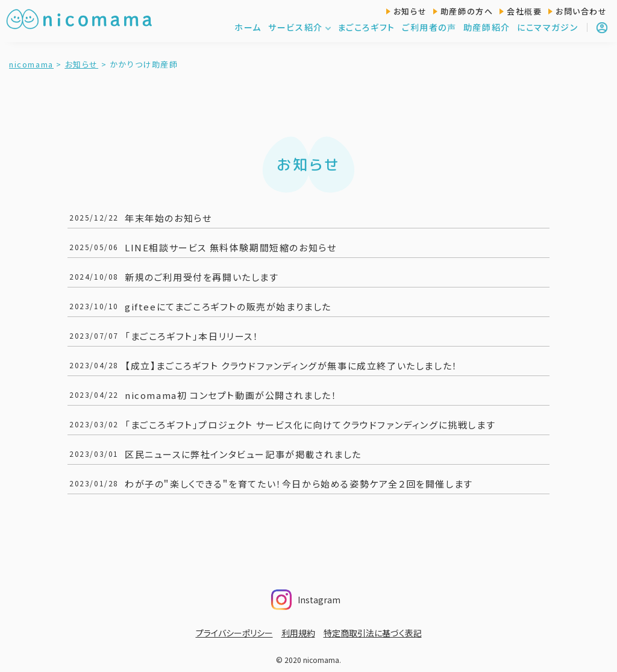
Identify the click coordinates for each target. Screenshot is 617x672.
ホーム (248, 27)
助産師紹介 (487, 27)
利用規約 (298, 633)
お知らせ (410, 11)
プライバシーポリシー (234, 633)
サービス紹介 (300, 27)
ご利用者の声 (429, 27)
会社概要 (524, 11)
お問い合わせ (581, 11)
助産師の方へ (467, 11)
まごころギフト (366, 27)
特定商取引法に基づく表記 (373, 633)
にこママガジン (547, 27)
